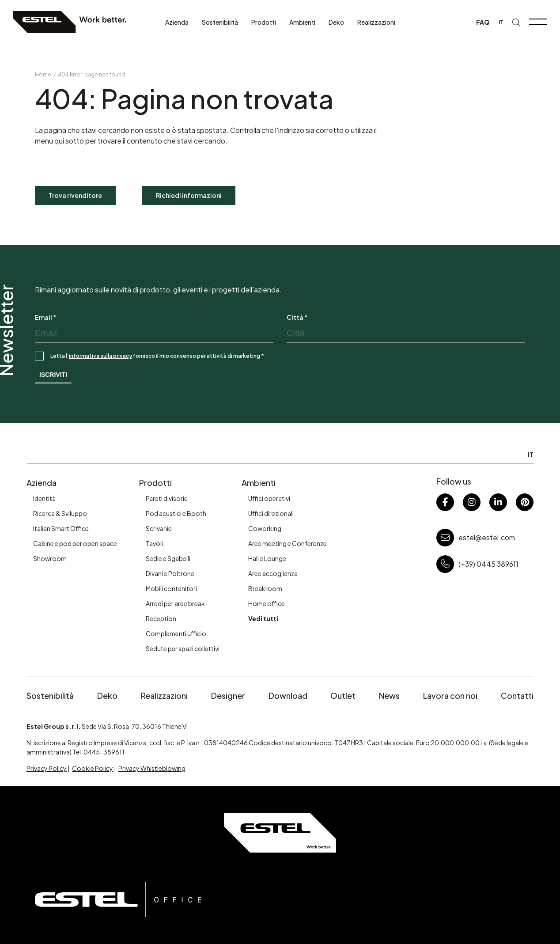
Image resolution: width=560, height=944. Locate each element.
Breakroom (265, 588)
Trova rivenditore (75, 195)
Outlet (343, 696)
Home (43, 74)
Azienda (177, 22)
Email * (46, 317)
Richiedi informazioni (189, 195)
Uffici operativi (269, 498)
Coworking (265, 528)
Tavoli (154, 543)
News (389, 696)
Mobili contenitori (171, 588)
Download (288, 696)
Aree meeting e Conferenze (288, 543)
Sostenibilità (220, 22)
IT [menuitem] (501, 22)
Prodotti (264, 22)
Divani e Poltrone (170, 573)
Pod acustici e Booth (176, 513)
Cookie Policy (93, 768)
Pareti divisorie (167, 498)
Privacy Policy (47, 768)
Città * (297, 317)
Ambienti (302, 22)
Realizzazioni (376, 22)
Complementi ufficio (176, 633)
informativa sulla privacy (100, 356)
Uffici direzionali (271, 513)
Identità (44, 498)
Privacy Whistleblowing (152, 768)
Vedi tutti (263, 618)
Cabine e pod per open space (75, 543)
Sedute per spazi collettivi (183, 648)
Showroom (50, 558)
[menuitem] (501, 22)
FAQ (483, 22)
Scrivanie (159, 528)
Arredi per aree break (175, 603)
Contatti (517, 696)
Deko (336, 22)
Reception (161, 618)
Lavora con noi (450, 696)
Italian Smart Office (61, 528)
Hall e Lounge (267, 558)
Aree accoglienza (273, 573)
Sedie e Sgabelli (168, 558)
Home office (267, 603)
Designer (228, 696)
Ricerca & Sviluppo (60, 513)
